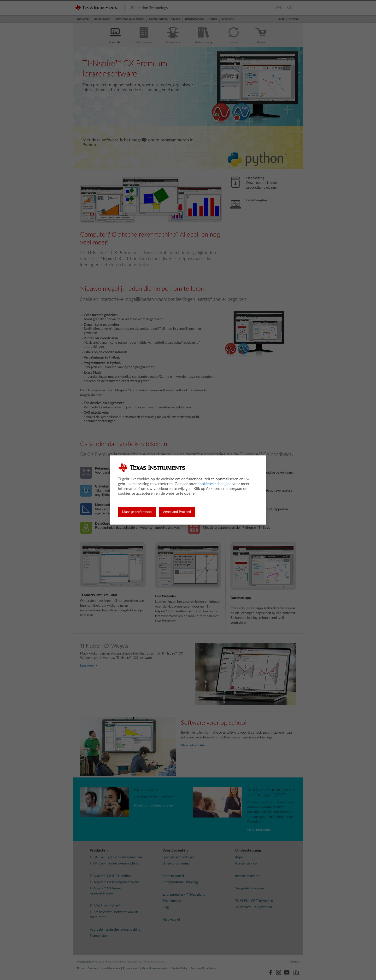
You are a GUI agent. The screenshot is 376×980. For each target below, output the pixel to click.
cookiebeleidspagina (214, 484)
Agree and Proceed (177, 512)
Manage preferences (137, 512)
